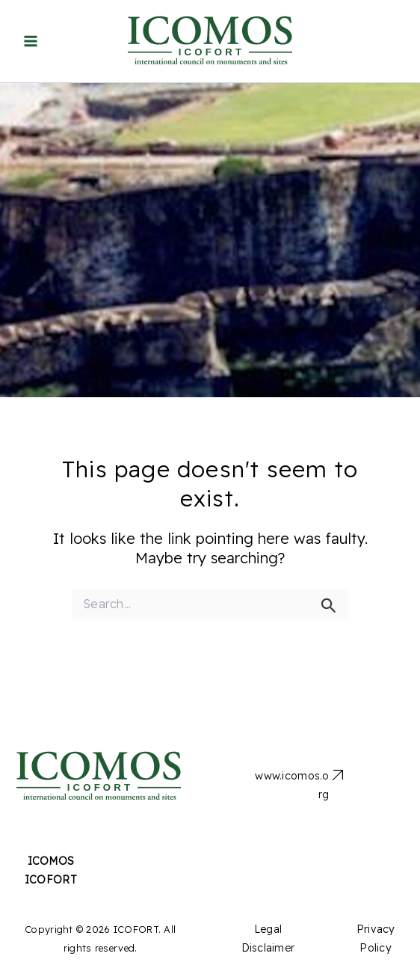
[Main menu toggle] (30, 42)
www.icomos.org (292, 785)
